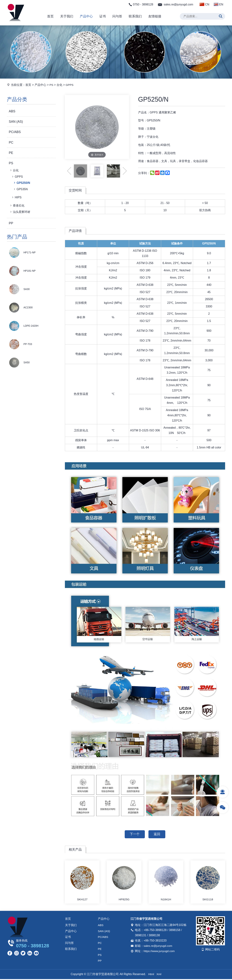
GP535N (20, 189)
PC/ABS (15, 132)
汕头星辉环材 (20, 212)
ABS (12, 111)
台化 (59, 85)
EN (218, 4)
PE (11, 153)
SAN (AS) (16, 122)
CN (204, 4)
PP (11, 223)
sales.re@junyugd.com (178, 4)
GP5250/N (22, 183)
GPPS (70, 85)
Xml (159, 975)
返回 (157, 834)
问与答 (117, 16)
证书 (103, 16)
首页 (50, 16)
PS (51, 85)
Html (151, 975)
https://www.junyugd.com (160, 952)
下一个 (134, 834)
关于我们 (67, 16)
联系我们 (135, 16)
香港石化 (17, 205)
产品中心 (86, 16)
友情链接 (155, 16)
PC (11, 142)
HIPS (16, 197)
